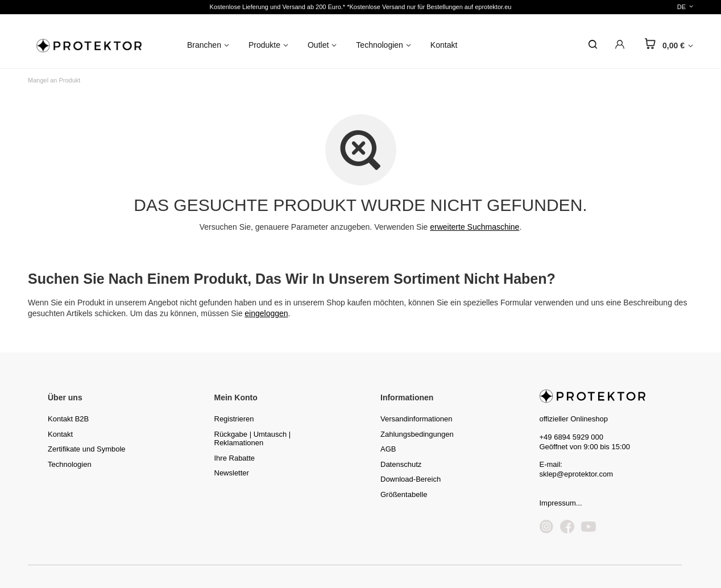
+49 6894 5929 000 (571, 437)
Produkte (264, 45)
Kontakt (444, 45)
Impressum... (561, 503)
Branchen (204, 45)
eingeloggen (266, 313)
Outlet (318, 45)
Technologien (380, 45)
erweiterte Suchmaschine (475, 227)
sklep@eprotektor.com (577, 474)
